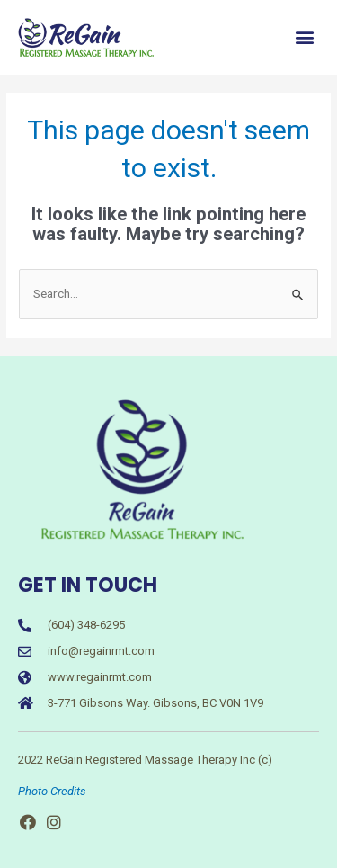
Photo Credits (52, 791)
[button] (304, 37)
